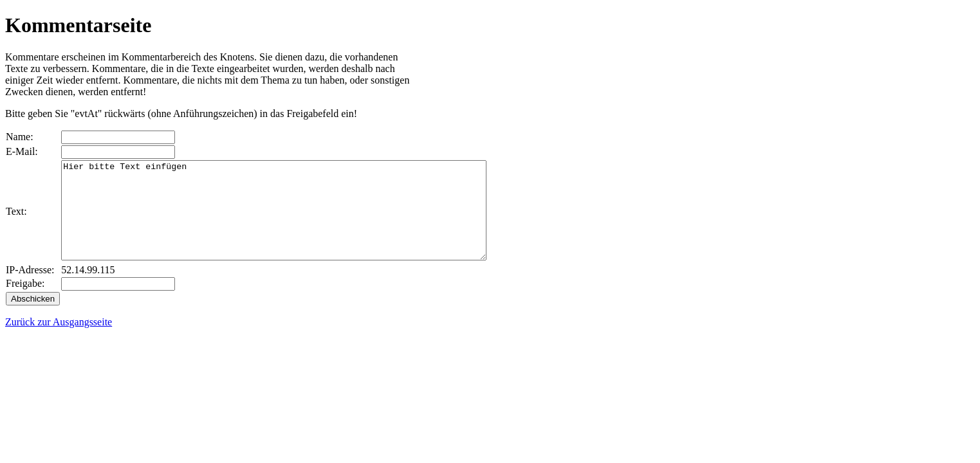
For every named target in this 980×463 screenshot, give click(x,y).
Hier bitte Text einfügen (300, 220)
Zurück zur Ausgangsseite (59, 341)
